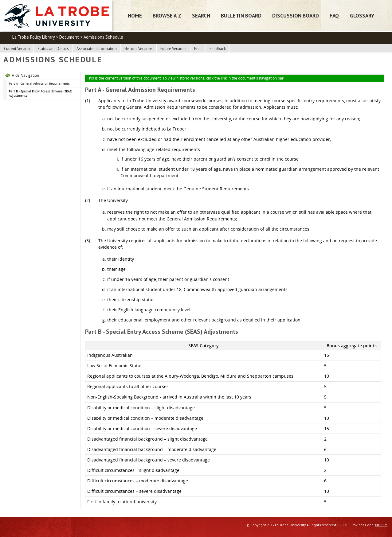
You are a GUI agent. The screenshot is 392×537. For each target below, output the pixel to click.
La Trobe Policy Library (33, 37)
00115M (381, 525)
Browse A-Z (167, 16)
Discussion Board (296, 16)
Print (198, 49)
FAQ (334, 16)
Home (135, 16)
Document (69, 37)
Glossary (362, 16)
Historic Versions (139, 49)
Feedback (218, 49)
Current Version (17, 49)
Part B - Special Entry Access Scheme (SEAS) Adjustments (41, 93)
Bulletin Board (241, 16)
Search (201, 16)
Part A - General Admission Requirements (39, 84)
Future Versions (173, 49)
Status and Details (53, 49)
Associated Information (97, 49)
